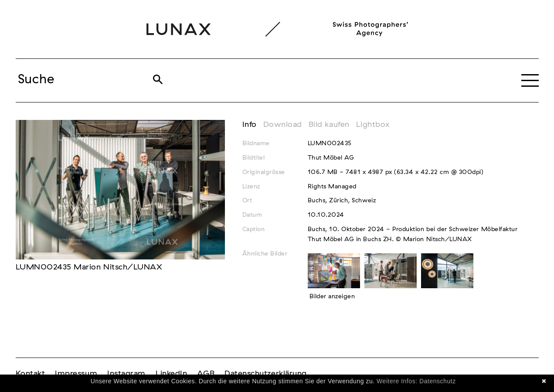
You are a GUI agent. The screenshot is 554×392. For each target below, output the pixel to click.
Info (250, 125)
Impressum (76, 374)
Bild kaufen (329, 125)
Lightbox (373, 125)
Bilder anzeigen (332, 297)
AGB (206, 374)
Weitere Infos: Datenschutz (416, 381)
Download (283, 125)
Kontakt (31, 374)
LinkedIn (171, 374)
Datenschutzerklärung (266, 374)
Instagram (126, 374)
